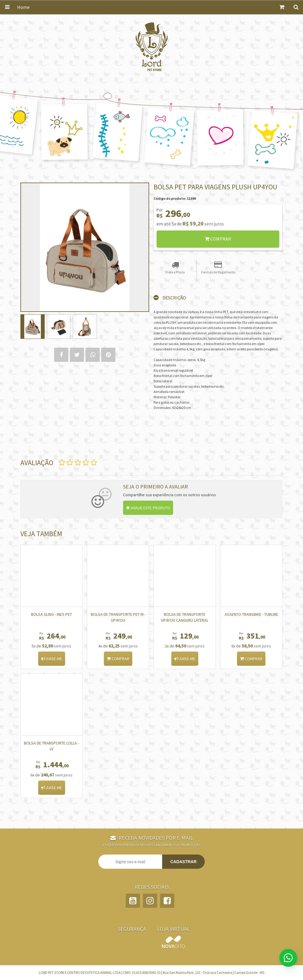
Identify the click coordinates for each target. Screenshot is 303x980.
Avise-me (52, 659)
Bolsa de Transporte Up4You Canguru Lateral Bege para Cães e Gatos (185, 620)
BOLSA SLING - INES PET (51, 614)
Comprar (218, 239)
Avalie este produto (148, 508)
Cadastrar (184, 862)
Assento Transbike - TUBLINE (251, 614)
